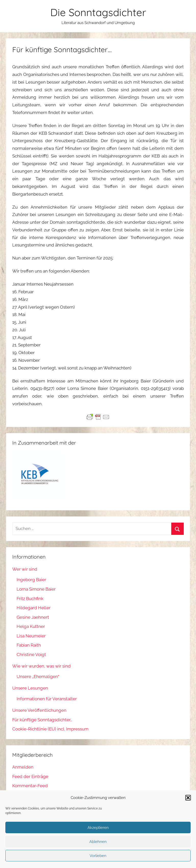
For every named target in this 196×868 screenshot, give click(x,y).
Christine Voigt (31, 655)
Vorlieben (98, 856)
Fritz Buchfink (30, 599)
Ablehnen (98, 842)
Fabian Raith (29, 645)
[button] (188, 798)
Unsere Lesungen (30, 688)
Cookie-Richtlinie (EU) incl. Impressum (50, 729)
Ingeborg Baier (31, 580)
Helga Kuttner (31, 626)
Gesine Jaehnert (33, 617)
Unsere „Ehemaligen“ (38, 677)
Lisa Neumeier (31, 636)
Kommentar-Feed (30, 786)
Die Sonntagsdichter (98, 12)
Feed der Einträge (30, 776)
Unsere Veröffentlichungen (39, 710)
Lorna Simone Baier (36, 589)
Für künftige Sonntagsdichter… (42, 720)
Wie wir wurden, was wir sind (41, 666)
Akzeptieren (98, 828)
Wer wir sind (25, 569)
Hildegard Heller (34, 608)
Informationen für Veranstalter (47, 699)
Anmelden (23, 767)
